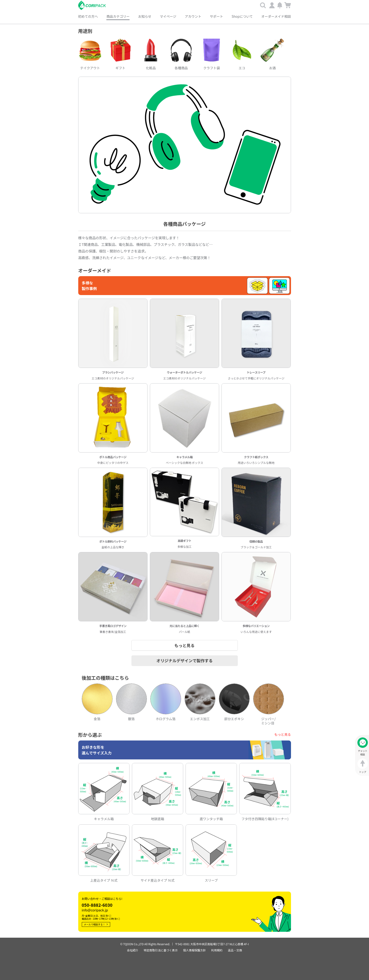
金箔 (97, 718)
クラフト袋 (212, 67)
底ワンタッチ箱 (211, 818)
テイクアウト (90, 67)
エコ (242, 67)
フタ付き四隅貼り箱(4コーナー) (265, 818)
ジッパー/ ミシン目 (269, 720)
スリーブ (211, 879)
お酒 (272, 67)
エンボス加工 (200, 718)
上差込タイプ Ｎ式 (104, 879)
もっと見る (283, 733)
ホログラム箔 (166, 718)
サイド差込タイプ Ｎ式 (158, 879)
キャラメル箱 (104, 818)
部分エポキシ (234, 718)
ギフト (120, 67)
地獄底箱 (157, 818)
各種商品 (181, 67)
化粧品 (151, 67)
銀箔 (131, 718)
